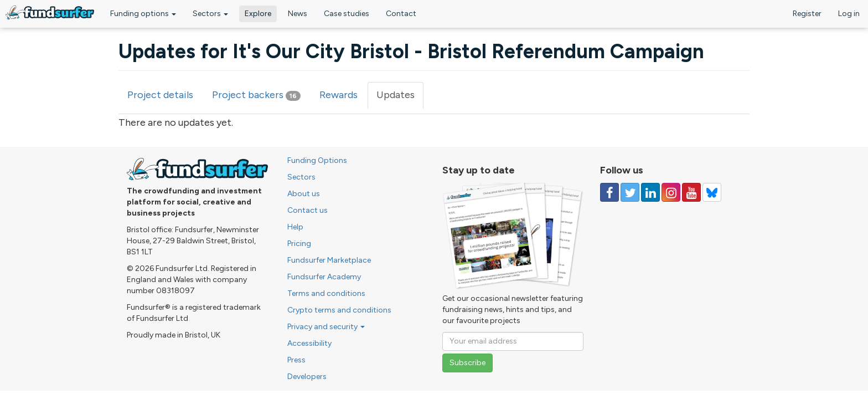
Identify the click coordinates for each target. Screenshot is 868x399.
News (298, 14)
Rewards (339, 95)
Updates (400, 98)
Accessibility (309, 343)
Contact (401, 14)
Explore (258, 14)
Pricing (299, 244)
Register (807, 14)
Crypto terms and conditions (339, 310)
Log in (849, 14)
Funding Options (317, 160)
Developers (307, 377)
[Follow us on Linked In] (650, 192)
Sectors (210, 14)
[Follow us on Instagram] (671, 192)
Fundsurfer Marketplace (329, 260)
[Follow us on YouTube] (691, 192)
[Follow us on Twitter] (630, 192)
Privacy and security (326, 327)
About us (304, 194)
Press (296, 360)
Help (295, 227)
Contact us (308, 210)
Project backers (256, 95)
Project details (160, 95)
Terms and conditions (326, 293)
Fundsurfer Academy (324, 277)
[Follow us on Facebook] (609, 192)
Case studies (347, 14)
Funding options (143, 14)
